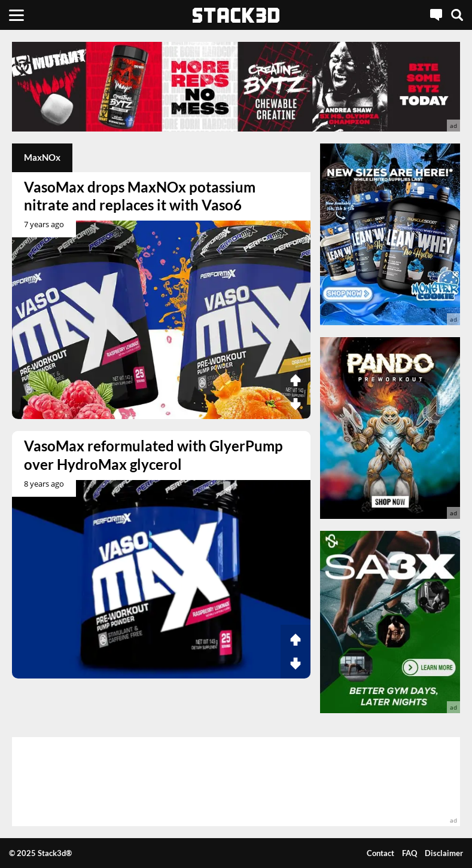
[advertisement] (236, 87)
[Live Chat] (436, 15)
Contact (380, 853)
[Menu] (16, 15)
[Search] (457, 15)
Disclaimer (444, 853)
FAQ (409, 853)
